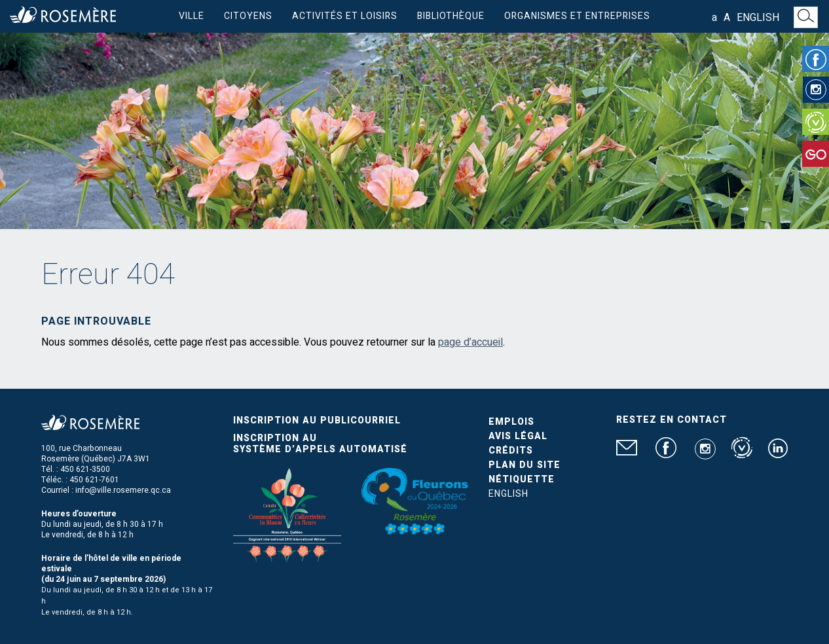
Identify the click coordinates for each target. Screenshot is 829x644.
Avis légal (518, 436)
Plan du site (525, 465)
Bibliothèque (451, 16)
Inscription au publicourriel (317, 420)
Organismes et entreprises (577, 16)
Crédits (511, 451)
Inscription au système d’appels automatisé (320, 444)
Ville (192, 16)
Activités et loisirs (345, 16)
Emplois (511, 422)
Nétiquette (522, 479)
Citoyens (248, 16)
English (758, 18)
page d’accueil (470, 342)
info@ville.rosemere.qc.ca (123, 490)
